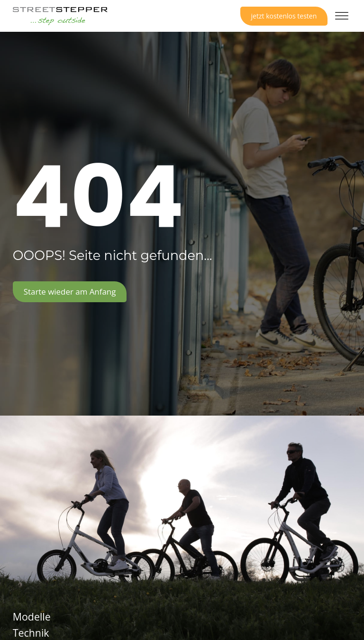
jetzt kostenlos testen (284, 16)
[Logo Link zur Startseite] (60, 16)
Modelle (32, 617)
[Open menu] (342, 16)
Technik (31, 633)
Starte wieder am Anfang (70, 292)
